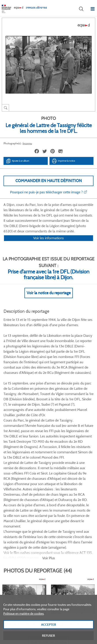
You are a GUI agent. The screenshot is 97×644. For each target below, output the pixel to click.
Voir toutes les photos (48, 484)
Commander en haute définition (49, 181)
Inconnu (27, 143)
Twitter (43, 506)
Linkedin (54, 506)
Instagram (65, 506)
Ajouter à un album (17, 161)
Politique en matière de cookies (24, 620)
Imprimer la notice (63, 161)
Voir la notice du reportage (49, 299)
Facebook (32, 506)
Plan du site (48, 595)
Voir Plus (49, 400)
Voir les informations (48, 244)
